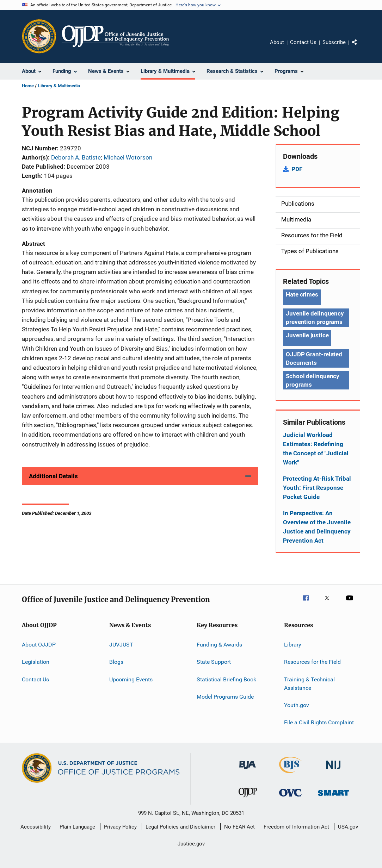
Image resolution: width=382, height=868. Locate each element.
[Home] (115, 36)
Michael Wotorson (128, 157)
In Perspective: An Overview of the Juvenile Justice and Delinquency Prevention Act (317, 527)
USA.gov (348, 827)
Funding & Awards (219, 645)
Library (293, 645)
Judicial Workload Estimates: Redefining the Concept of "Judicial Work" (316, 449)
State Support (214, 662)
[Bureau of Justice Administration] (248, 770)
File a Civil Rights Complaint (319, 722)
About (277, 42)
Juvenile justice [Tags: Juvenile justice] (307, 335)
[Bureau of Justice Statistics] (291, 774)
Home (28, 86)
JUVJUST (121, 645)
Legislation (36, 662)
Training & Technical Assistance (309, 684)
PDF (297, 169)
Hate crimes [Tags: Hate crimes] (302, 294)
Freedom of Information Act (296, 827)
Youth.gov (297, 705)
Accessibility (36, 827)
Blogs (116, 662)
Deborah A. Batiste (76, 157)
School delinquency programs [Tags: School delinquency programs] (313, 380)
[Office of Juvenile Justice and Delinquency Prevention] (248, 799)
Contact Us (303, 42)
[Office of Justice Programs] (39, 36)
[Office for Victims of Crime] (290, 798)
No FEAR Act (239, 827)
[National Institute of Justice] (333, 770)
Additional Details (53, 476)
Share (360, 47)
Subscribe (334, 42)
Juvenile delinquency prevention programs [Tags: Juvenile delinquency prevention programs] (315, 318)
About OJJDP (39, 645)
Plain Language (77, 827)
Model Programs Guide (225, 697)
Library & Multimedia (59, 86)
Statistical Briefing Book (226, 679)
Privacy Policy (120, 827)
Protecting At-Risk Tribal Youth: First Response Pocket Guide (317, 488)
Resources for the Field (312, 662)
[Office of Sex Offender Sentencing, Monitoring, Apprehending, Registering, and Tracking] (333, 797)
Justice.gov (191, 844)
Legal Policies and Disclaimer (180, 827)
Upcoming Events (131, 679)
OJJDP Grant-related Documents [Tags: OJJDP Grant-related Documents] (314, 358)
